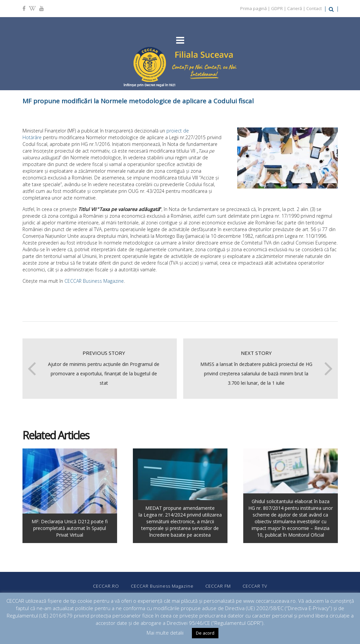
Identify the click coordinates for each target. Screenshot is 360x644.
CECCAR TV (255, 586)
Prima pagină (253, 8)
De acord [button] (205, 633)
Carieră (295, 8)
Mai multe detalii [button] (165, 633)
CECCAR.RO (106, 586)
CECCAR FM (218, 586)
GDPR (277, 8)
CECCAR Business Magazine (94, 281)
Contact (314, 8)
